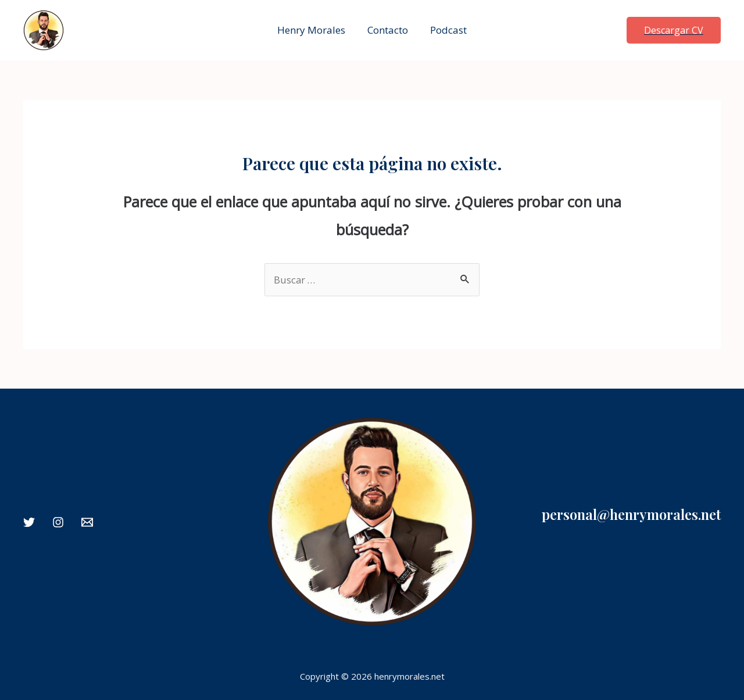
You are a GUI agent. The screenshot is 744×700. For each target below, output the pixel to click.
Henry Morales (314, 30)
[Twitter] (29, 522)
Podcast (446, 30)
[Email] (87, 522)
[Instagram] (58, 522)
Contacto (388, 30)
